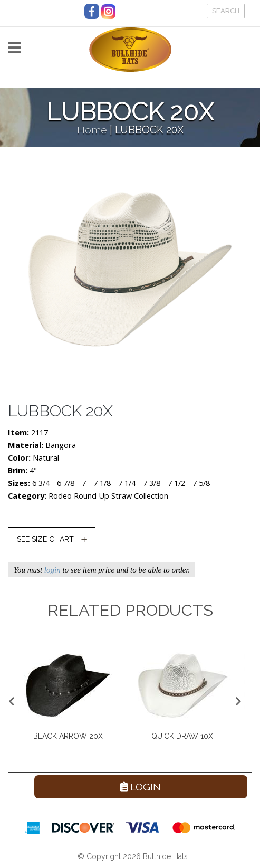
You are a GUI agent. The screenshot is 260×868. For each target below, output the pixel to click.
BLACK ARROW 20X (68, 736)
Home (92, 130)
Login (141, 787)
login (52, 570)
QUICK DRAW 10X (182, 736)
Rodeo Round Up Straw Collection (108, 496)
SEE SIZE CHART (45, 539)
